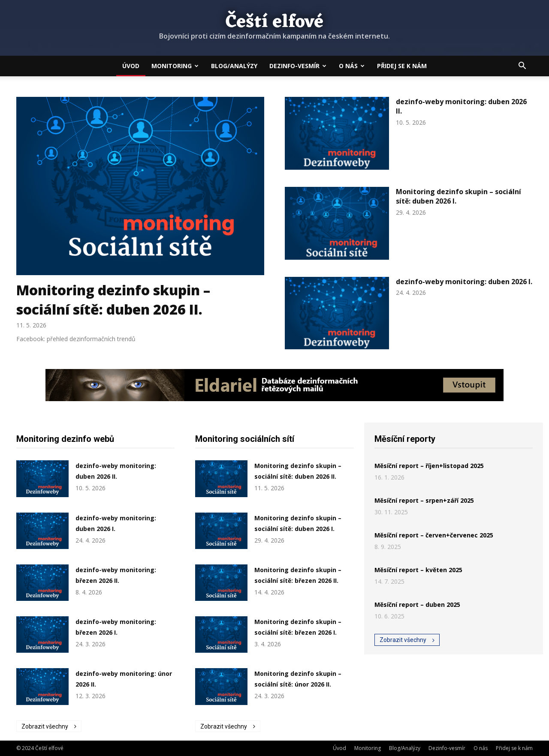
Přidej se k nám (402, 66)
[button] (522, 66)
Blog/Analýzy (234, 66)
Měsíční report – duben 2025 (417, 604)
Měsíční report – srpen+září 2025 (424, 500)
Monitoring (175, 66)
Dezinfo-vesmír (298, 66)
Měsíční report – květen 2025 (418, 570)
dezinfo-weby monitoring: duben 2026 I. (464, 282)
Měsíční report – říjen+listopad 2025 (429, 466)
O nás (352, 66)
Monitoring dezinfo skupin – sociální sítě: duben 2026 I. (459, 196)
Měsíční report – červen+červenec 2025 (434, 535)
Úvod (131, 66)
